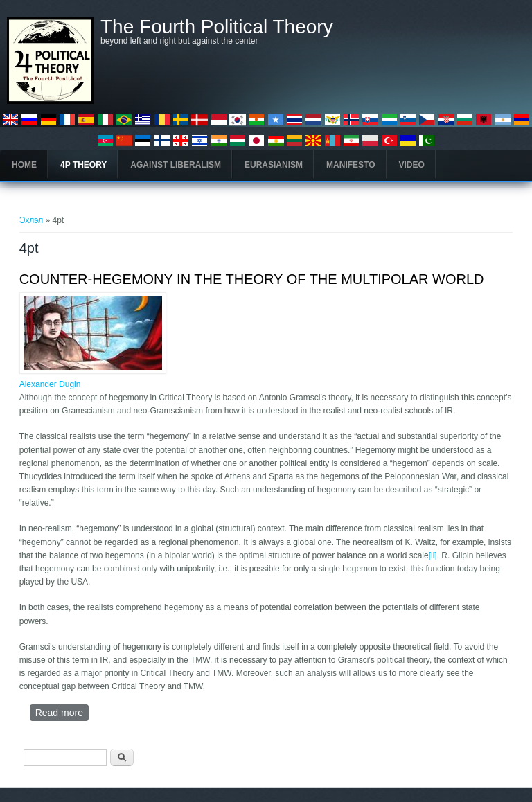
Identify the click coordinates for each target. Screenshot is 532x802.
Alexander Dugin (50, 384)
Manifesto (351, 165)
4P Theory (83, 165)
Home (24, 165)
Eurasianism (274, 165)
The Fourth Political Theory (217, 27)
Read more (62, 712)
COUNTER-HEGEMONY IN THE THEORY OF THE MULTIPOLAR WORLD (252, 279)
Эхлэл (32, 220)
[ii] (433, 555)
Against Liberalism (176, 165)
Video (412, 165)
